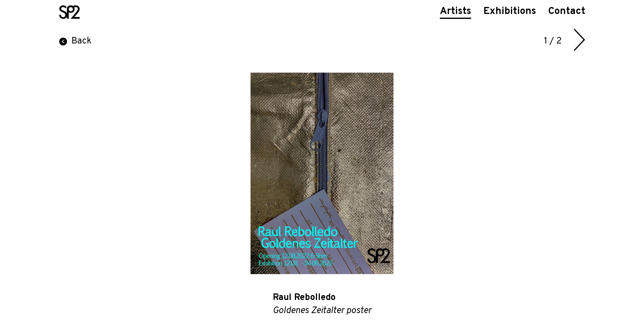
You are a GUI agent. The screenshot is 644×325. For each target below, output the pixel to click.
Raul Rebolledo (304, 298)
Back (75, 41)
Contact (567, 11)
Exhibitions (510, 11)
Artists (455, 11)
